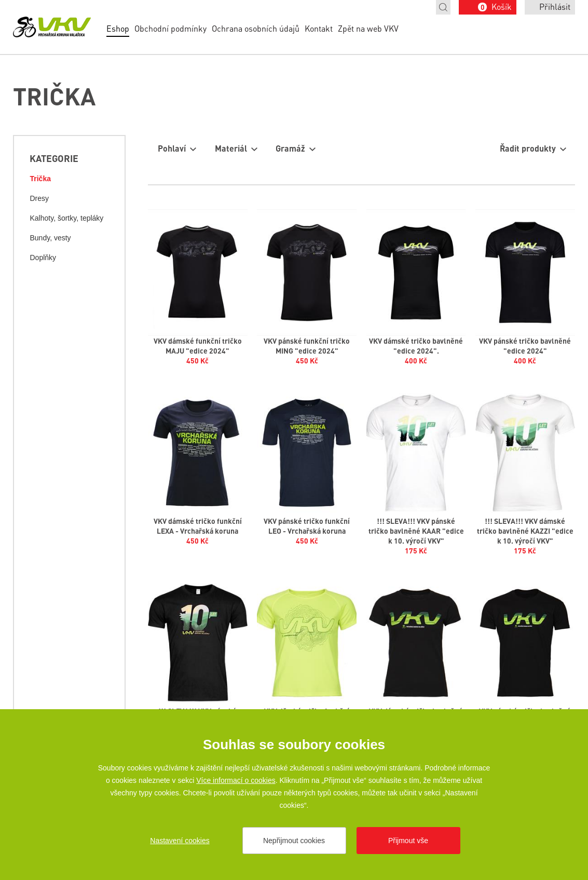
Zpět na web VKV (368, 28)
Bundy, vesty (50, 238)
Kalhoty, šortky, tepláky (66, 218)
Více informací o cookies (236, 780)
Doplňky (43, 258)
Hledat (443, 7)
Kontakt (319, 28)
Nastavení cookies (180, 841)
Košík (495, 6)
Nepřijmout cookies (294, 841)
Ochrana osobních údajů (256, 28)
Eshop (118, 28)
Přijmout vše (408, 841)
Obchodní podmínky (170, 28)
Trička (40, 179)
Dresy (39, 198)
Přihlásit (555, 6)
